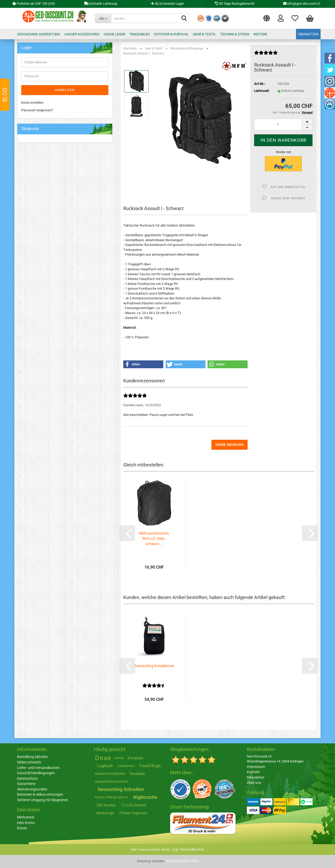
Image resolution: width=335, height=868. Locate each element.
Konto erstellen (32, 103)
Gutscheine (26, 784)
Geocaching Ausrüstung (39, 34)
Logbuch (105, 766)
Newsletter (256, 777)
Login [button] (281, 18)
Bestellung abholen (32, 757)
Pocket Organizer (133, 813)
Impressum (256, 767)
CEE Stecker (106, 805)
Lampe (119, 758)
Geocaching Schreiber (121, 789)
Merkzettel (295, 18)
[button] (267, 17)
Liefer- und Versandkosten (38, 768)
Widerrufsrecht (29, 762)
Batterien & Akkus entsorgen (40, 794)
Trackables (139, 34)
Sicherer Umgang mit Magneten (43, 800)
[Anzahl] (283, 125)
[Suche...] (103, 18)
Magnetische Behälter (110, 774)
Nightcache (145, 797)
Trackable (137, 774)
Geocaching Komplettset (154, 666)
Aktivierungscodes (32, 789)
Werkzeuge (105, 813)
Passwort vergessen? (37, 110)
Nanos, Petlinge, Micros (111, 797)
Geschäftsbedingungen (36, 773)
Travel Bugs (150, 766)
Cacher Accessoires (82, 34)
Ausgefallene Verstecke (111, 782)
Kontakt (253, 772)
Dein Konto (26, 823)
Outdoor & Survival (171, 34)
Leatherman (126, 766)
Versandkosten (192, 849)
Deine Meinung (230, 445)
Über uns (254, 783)
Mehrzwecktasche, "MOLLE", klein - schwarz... (154, 539)
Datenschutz (27, 778)
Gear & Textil (204, 34)
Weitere (260, 34)
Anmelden (65, 90)
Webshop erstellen (151, 861)
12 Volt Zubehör (134, 805)
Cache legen (114, 34)
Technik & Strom (235, 34)
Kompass (135, 758)
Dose (103, 758)
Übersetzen (308, 34)
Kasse (22, 828)
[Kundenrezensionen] (266, 55)
